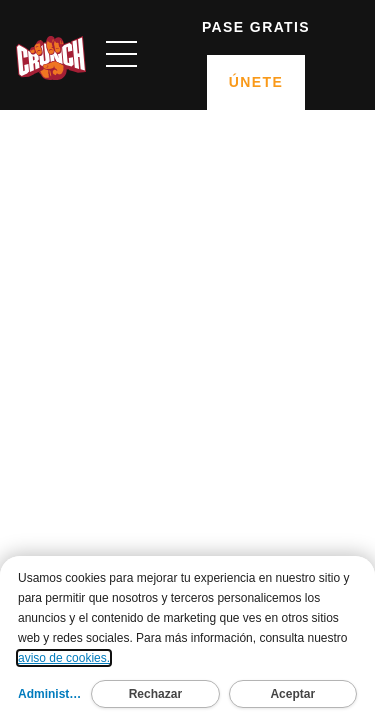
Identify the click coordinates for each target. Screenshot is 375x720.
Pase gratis (256, 27)
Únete (256, 82)
